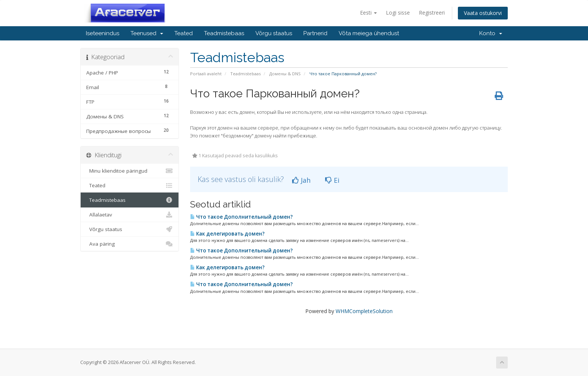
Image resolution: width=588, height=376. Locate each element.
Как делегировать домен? (227, 234)
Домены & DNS (285, 74)
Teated (184, 33)
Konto (491, 33)
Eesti (368, 13)
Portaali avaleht (206, 74)
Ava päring (130, 244)
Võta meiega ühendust (369, 33)
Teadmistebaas (224, 33)
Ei (332, 180)
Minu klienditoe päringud (130, 171)
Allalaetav (130, 215)
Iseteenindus (103, 33)
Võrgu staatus (274, 33)
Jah (301, 180)
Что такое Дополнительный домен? (241, 217)
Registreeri (432, 13)
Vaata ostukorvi (483, 13)
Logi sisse (398, 13)
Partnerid (315, 33)
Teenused (147, 33)
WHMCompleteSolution (364, 311)
